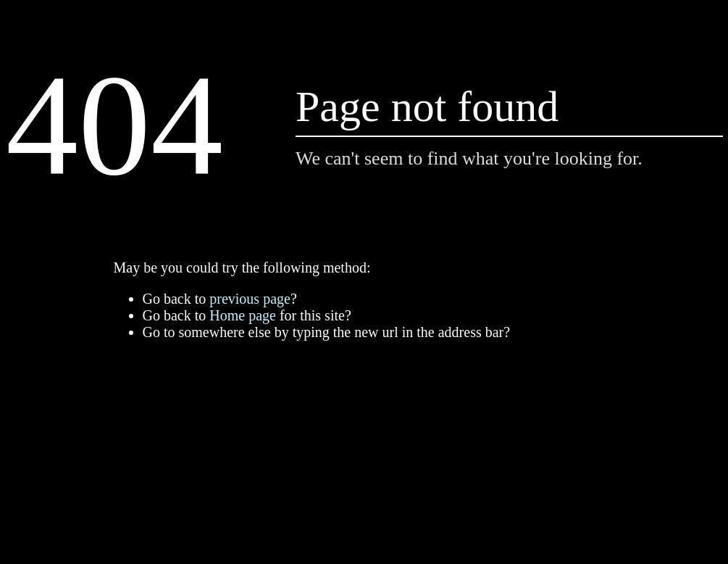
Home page (243, 315)
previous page (250, 299)
